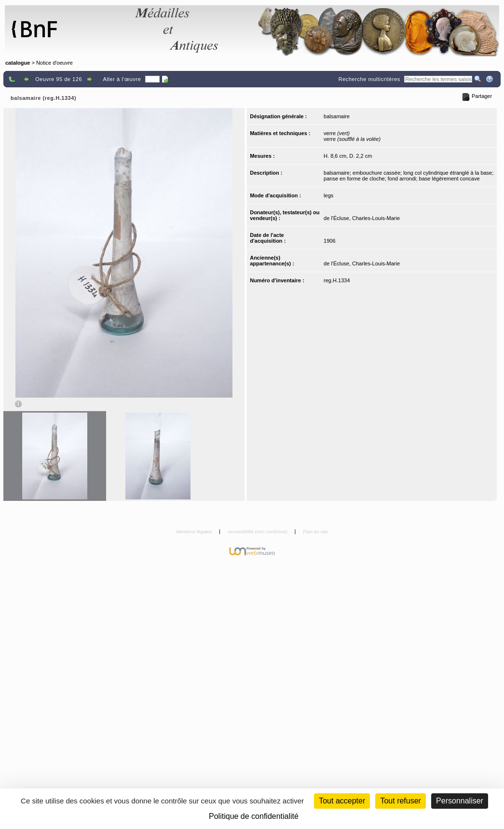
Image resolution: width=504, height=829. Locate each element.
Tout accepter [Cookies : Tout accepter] (342, 801)
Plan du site (315, 532)
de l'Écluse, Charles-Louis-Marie (362, 218)
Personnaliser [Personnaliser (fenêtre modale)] (460, 801)
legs (328, 195)
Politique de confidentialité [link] (254, 816)
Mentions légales (195, 532)
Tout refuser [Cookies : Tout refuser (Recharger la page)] (400, 801)
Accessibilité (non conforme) (258, 532)
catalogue (18, 63)
